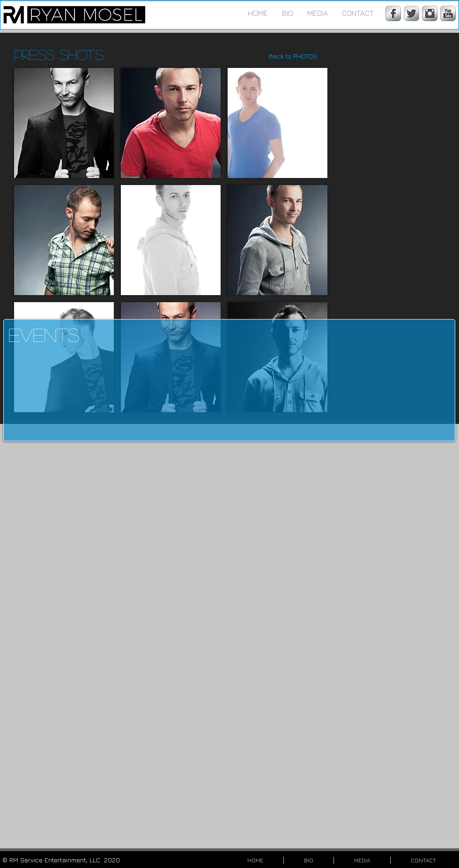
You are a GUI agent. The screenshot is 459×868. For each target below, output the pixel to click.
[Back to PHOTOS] (293, 56)
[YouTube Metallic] (448, 13)
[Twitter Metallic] (411, 13)
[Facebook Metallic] (393, 13)
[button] (318, 13)
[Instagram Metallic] (430, 13)
